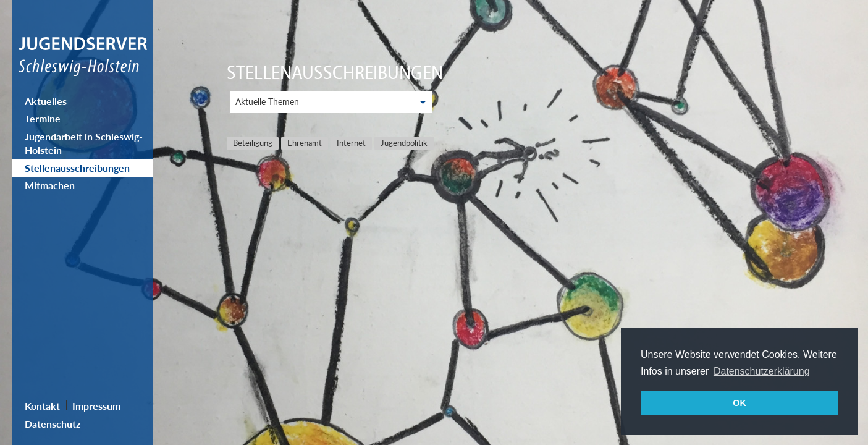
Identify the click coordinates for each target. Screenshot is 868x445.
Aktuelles (46, 101)
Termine (43, 118)
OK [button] (739, 403)
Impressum (96, 406)
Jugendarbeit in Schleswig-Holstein (84, 143)
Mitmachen (50, 185)
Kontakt (42, 406)
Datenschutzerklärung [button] (762, 371)
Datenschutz (53, 424)
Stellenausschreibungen (77, 168)
